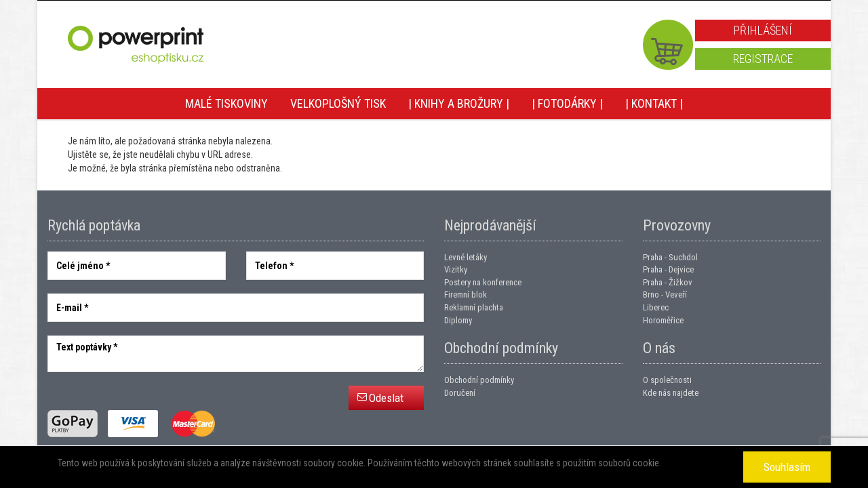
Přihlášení (763, 30)
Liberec (656, 307)
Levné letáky (466, 257)
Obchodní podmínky (479, 380)
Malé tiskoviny (226, 103)
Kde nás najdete (671, 393)
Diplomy (458, 320)
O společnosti (667, 380)
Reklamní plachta (474, 307)
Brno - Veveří (665, 294)
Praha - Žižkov (668, 282)
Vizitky (456, 269)
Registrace (763, 59)
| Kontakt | (654, 103)
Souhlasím (787, 467)
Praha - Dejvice (668, 269)
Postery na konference (483, 282)
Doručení (460, 393)
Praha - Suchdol (670, 257)
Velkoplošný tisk (338, 103)
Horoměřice (663, 320)
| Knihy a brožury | (459, 103)
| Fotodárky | (567, 103)
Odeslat (386, 398)
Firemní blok (466, 294)
